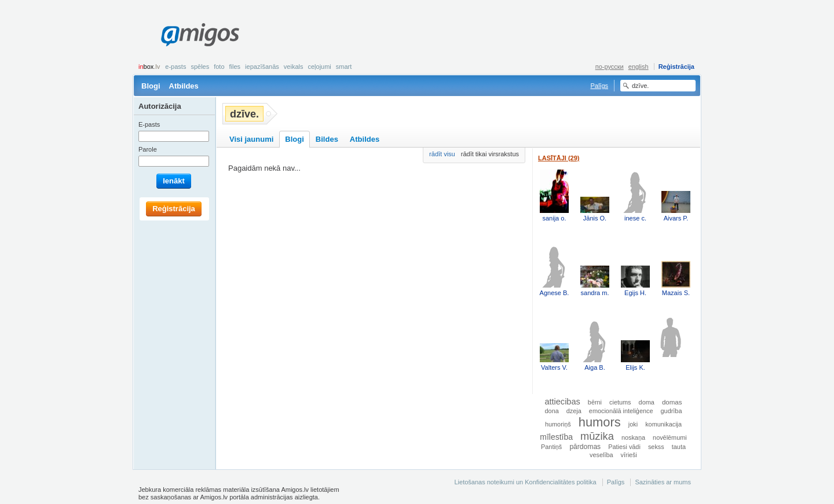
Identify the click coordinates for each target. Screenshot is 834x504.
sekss (656, 447)
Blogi (151, 86)
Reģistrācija (676, 67)
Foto (219, 67)
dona (552, 411)
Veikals (294, 67)
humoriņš (558, 424)
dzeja (574, 411)
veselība (601, 455)
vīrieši (629, 455)
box (149, 67)
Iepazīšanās (262, 67)
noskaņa (633, 437)
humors (600, 422)
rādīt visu (442, 154)
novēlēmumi (670, 437)
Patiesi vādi (624, 447)
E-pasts (175, 67)
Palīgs (599, 86)
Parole (148, 149)
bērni (595, 402)
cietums (620, 402)
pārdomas (585, 447)
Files (235, 67)
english (639, 67)
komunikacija (663, 424)
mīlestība (556, 437)
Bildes (327, 139)
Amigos (200, 35)
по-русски (610, 67)
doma (647, 402)
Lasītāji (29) (559, 158)
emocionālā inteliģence (621, 411)
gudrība (672, 411)
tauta (679, 447)
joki (633, 424)
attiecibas (562, 402)
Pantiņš (551, 447)
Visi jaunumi (251, 139)
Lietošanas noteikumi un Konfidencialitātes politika (525, 482)
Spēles (200, 67)
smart (344, 67)
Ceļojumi (319, 67)
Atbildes (184, 86)
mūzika (597, 436)
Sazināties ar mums (663, 482)
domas (672, 402)
